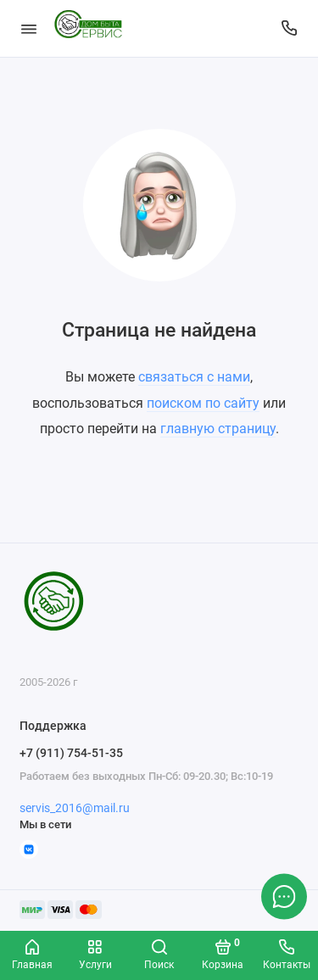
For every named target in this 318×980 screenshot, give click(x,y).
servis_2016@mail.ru (75, 808)
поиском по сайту (203, 403)
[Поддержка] (290, 28)
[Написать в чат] (284, 896)
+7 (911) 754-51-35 (71, 753)
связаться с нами (194, 377)
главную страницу (218, 429)
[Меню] (29, 28)
